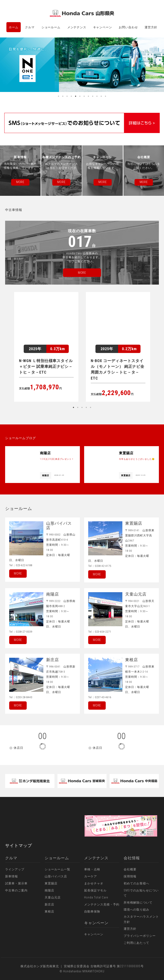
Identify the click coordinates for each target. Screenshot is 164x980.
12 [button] (105, 96)
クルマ (30, 27)
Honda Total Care (96, 897)
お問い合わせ (128, 27)
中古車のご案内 (16, 890)
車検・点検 (92, 869)
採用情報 (130, 876)
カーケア (91, 876)
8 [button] (88, 96)
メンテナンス (77, 27)
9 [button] (93, 96)
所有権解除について (138, 903)
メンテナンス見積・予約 (102, 904)
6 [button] (80, 96)
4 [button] (71, 96)
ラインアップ (15, 869)
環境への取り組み (136, 910)
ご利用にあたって (136, 943)
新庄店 (49, 904)
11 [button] (101, 96)
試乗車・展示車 (16, 883)
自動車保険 (92, 911)
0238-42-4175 (103, 566)
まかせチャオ (94, 883)
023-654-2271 (103, 632)
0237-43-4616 (103, 697)
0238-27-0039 (24, 632)
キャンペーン (103, 27)
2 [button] (63, 96)
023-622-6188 (24, 565)
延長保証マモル (95, 890)
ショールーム (51, 27)
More (18, 573)
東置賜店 (51, 883)
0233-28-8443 (24, 697)
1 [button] (59, 96)
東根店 (49, 911)
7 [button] (84, 96)
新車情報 (12, 876)
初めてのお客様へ (136, 883)
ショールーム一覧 (57, 869)
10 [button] (97, 96)
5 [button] (76, 96)
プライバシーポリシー (140, 936)
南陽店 (49, 890)
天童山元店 (53, 897)
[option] (82, 65)
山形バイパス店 (56, 876)
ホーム (14, 27)
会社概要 (130, 869)
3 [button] (67, 96)
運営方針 (151, 27)
